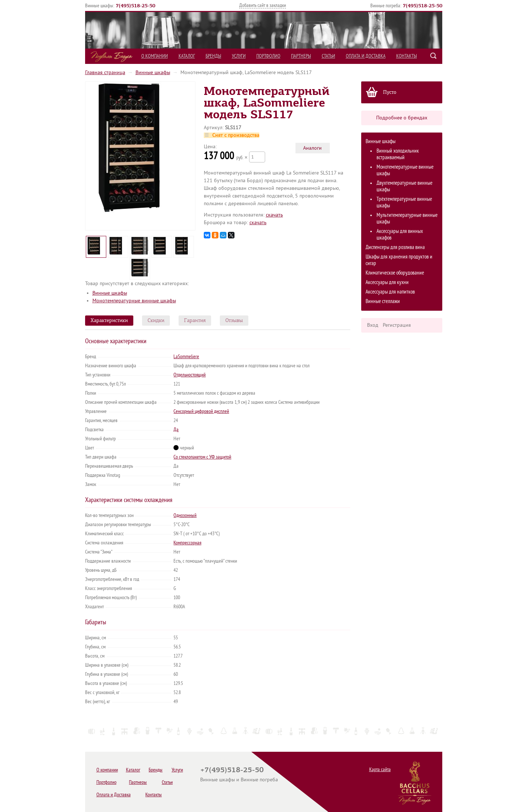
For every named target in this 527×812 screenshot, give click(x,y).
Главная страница (105, 72)
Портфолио (268, 56)
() (135, 5)
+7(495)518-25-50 (232, 770)
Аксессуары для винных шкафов (400, 235)
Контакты (407, 56)
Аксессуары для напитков (390, 292)
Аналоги (312, 148)
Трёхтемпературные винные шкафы (404, 202)
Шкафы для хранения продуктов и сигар (399, 260)
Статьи (329, 56)
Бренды (213, 56)
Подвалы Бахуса (112, 57)
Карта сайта (380, 769)
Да (176, 430)
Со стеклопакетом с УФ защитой (202, 457)
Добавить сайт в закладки (263, 5)
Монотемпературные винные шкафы (405, 170)
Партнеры (301, 56)
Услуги (239, 56)
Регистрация (397, 325)
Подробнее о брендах (402, 118)
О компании (155, 56)
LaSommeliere (186, 357)
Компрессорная (187, 543)
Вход (373, 325)
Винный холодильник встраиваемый (398, 154)
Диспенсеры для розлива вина (395, 247)
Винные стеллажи (383, 301)
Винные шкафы (153, 72)
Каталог (187, 56)
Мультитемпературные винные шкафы (407, 219)
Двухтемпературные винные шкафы (404, 186)
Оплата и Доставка (366, 56)
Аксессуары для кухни (387, 282)
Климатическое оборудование (395, 273)
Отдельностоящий (190, 375)
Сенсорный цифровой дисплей (201, 411)
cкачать (274, 215)
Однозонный (185, 515)
